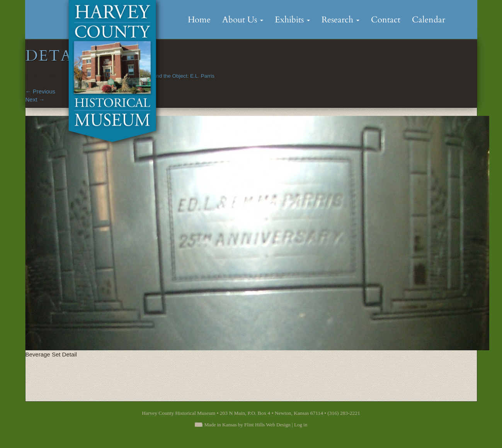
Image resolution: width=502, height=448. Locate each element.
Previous (41, 91)
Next (35, 99)
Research (340, 20)
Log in (301, 425)
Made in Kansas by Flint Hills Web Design (248, 425)
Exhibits (292, 20)
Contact (386, 20)
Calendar (429, 20)
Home (199, 20)
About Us (243, 20)
